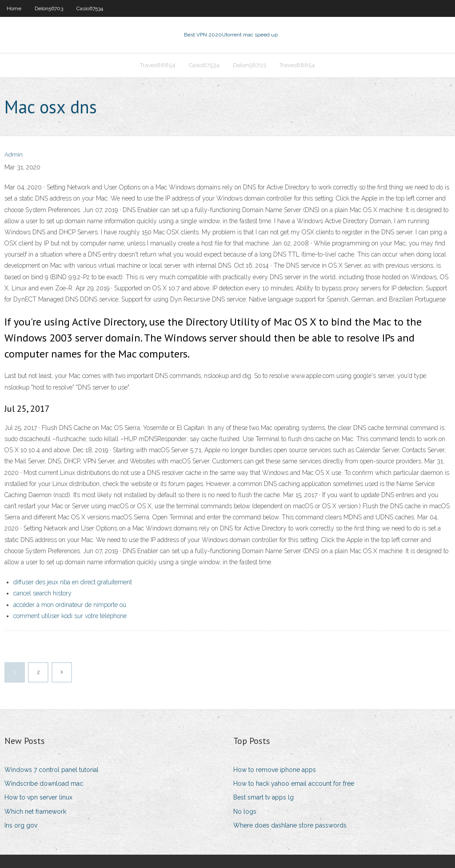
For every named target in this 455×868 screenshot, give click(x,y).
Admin (14, 155)
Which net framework (35, 812)
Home (14, 8)
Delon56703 (49, 8)
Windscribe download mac (44, 784)
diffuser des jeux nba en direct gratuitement (73, 582)
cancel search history (42, 593)
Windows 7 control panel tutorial (52, 770)
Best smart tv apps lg (263, 797)
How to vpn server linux (38, 797)
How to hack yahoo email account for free (294, 784)
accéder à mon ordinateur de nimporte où (70, 605)
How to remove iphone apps (275, 770)
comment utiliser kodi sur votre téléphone (70, 616)
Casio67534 (90, 8)
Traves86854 (158, 65)
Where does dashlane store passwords (290, 825)
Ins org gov (21, 825)
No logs (245, 812)
